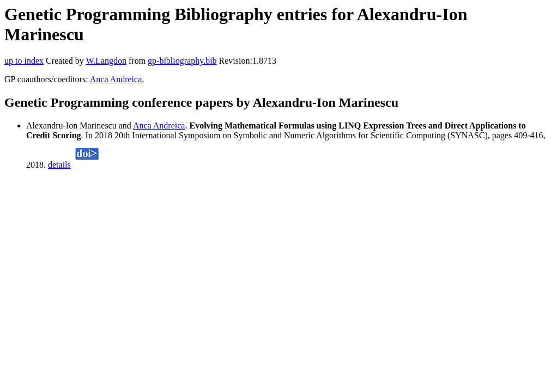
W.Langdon (106, 61)
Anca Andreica (116, 79)
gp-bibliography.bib (182, 61)
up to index (24, 61)
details (59, 165)
